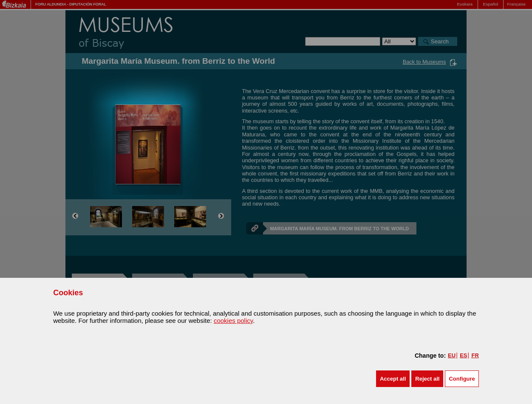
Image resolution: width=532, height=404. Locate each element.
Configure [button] (462, 379)
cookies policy (233, 321)
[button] (393, 379)
